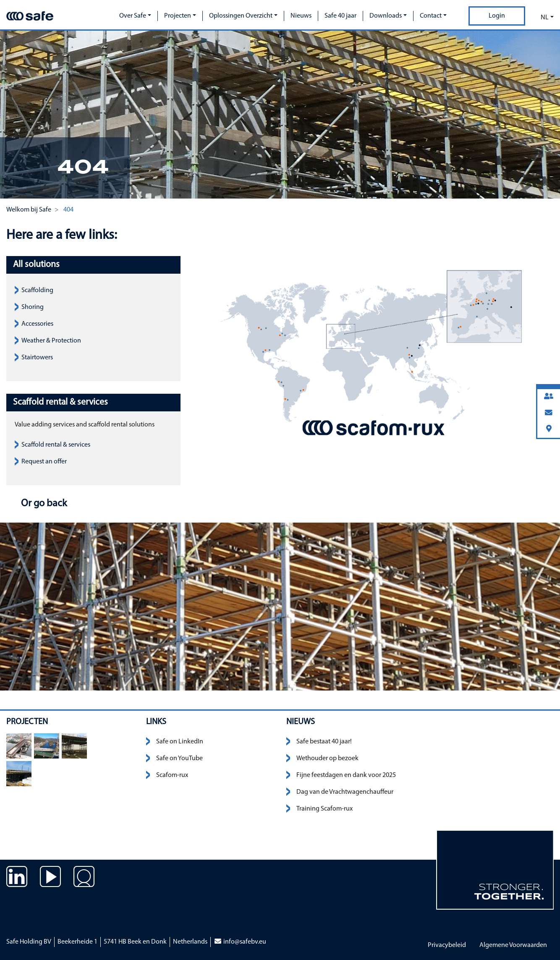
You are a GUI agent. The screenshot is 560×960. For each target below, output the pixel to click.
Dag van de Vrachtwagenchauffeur (345, 792)
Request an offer (44, 462)
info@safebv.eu (240, 942)
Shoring (33, 307)
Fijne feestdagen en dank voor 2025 (346, 775)
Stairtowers (37, 358)
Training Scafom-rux (324, 809)
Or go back (43, 504)
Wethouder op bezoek (327, 759)
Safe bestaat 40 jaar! (324, 742)
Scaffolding (37, 290)
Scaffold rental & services (56, 445)
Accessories (37, 324)
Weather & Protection (51, 341)
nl (545, 18)
